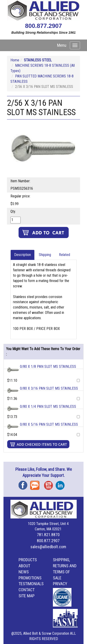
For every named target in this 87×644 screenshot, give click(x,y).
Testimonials (31, 584)
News (24, 572)
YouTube (50, 484)
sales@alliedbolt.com (48, 547)
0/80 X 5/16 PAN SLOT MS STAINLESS (49, 424)
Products (28, 560)
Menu (62, 45)
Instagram (61, 484)
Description (23, 255)
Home (15, 60)
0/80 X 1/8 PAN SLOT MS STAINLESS (48, 367)
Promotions (30, 578)
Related (64, 255)
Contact (27, 590)
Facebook (24, 484)
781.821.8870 (48, 535)
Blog (36, 484)
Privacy (60, 584)
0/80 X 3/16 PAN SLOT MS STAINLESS (49, 388)
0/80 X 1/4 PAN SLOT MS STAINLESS (48, 407)
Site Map (27, 596)
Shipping (45, 255)
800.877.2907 (43, 26)
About (24, 566)
